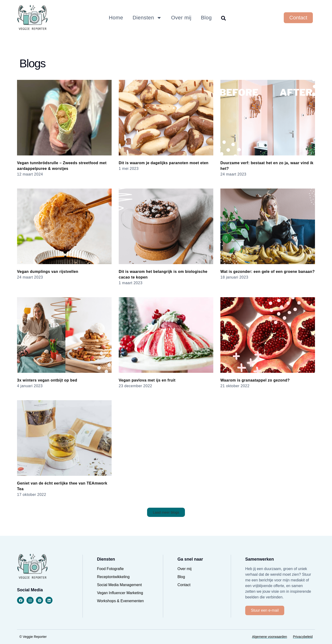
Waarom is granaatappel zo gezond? (255, 380)
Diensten (147, 18)
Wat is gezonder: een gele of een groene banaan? (268, 272)
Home (116, 18)
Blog (206, 18)
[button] (166, 512)
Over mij (181, 18)
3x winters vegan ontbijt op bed (47, 380)
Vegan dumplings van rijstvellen (48, 272)
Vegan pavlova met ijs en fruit (147, 380)
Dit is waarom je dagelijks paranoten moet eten (164, 163)
